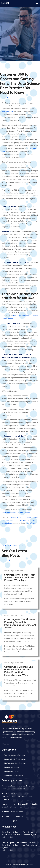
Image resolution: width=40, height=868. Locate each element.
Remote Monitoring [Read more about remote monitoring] (11, 763)
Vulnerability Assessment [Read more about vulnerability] (14, 771)
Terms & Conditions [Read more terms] (27, 864)
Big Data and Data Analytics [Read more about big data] (15, 759)
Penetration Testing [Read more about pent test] (12, 767)
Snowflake (31, 520)
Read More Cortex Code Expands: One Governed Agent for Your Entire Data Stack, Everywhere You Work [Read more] (19, 689)
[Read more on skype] (22, 739)
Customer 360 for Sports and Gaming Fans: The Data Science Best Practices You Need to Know (20, 517)
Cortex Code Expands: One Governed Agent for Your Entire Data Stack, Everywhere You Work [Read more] (19, 666)
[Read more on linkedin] (19, 739)
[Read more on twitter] (15, 739)
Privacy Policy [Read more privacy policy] (11, 864)
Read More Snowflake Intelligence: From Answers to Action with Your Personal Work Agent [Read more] (19, 597)
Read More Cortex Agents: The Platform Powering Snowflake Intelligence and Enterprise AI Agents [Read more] (20, 644)
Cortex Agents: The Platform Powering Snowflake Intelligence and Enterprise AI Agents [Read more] (20, 619)
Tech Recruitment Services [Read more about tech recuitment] (14, 751)
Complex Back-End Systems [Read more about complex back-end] (15, 755)
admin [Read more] (7, 566)
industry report (7, 108)
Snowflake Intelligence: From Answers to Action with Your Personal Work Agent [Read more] (20, 573)
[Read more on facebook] (12, 739)
